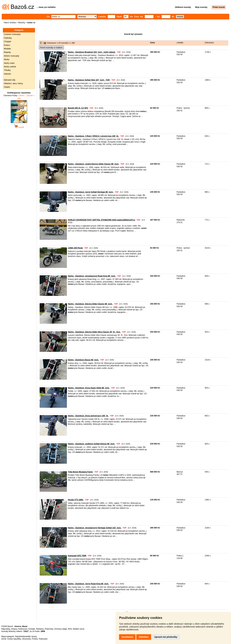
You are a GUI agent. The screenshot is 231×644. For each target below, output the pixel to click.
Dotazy (14, 629)
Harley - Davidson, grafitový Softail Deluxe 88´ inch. (91, 444)
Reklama (40, 629)
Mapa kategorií (8, 636)
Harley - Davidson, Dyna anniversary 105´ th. (88, 416)
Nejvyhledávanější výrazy (26, 636)
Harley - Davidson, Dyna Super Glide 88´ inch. (89, 388)
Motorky (22, 23)
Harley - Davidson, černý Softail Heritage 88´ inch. (91, 192)
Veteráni (7, 74)
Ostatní (7, 87)
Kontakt (32, 629)
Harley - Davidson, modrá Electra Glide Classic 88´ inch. (93, 164)
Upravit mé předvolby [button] (166, 637)
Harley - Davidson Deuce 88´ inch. (83, 360)
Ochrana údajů (61, 629)
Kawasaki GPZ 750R (77, 556)
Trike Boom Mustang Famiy (80, 472)
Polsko (35, 639)
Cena (152, 43)
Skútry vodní (9, 63)
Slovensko (27, 639)
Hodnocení (23, 629)
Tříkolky (7, 70)
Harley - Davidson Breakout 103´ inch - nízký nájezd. (92, 52)
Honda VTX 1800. (76, 500)
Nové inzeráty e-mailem (51, 48)
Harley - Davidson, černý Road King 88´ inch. (88, 584)
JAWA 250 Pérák (75, 248)
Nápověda (6, 629)
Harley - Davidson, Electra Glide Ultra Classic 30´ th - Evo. (94, 332)
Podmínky (49, 629)
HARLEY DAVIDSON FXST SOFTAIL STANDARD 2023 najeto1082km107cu (101, 220)
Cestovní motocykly (12, 34)
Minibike (7, 49)
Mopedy (7, 52)
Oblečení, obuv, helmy (13, 84)
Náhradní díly (10, 80)
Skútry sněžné (10, 67)
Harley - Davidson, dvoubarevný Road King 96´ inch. (92, 276)
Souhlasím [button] (127, 637)
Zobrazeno (209, 43)
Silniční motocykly (11, 56)
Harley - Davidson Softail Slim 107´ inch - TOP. (89, 80)
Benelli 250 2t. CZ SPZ (78, 108)
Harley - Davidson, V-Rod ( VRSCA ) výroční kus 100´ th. (93, 136)
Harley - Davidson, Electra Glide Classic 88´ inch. (90, 304)
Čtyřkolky (8, 38)
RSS (70, 629)
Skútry (7, 59)
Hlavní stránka (10, 23)
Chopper (8, 42)
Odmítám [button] (144, 637)
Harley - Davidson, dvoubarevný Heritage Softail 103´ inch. (95, 528)
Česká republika (14, 639)
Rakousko (43, 639)
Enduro (7, 45)
